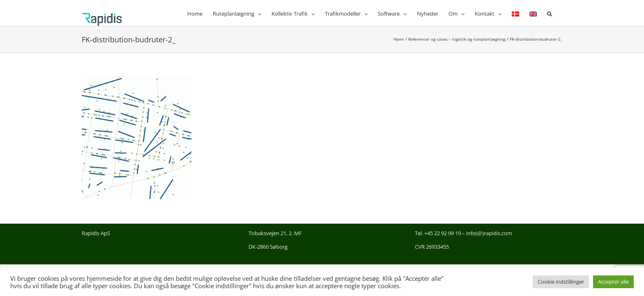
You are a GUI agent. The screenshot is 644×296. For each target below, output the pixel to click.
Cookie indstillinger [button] (561, 282)
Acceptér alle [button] (613, 282)
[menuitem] (517, 13)
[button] (560, 13)
